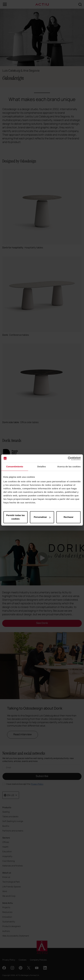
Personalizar (42, 517)
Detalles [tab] (41, 467)
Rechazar (68, 517)
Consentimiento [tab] (15, 467)
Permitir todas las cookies (15, 517)
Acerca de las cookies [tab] (69, 467)
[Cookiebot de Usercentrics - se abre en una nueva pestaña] (68, 459)
